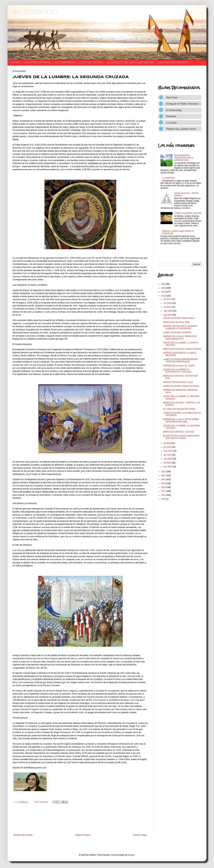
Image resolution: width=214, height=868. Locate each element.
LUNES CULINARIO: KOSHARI (177, 332)
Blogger (131, 855)
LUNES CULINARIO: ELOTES (188, 213)
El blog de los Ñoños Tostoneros (182, 104)
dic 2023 (168, 299)
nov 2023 (168, 303)
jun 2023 (168, 447)
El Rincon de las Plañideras (130, 62)
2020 (164, 479)
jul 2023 (167, 443)
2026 (164, 284)
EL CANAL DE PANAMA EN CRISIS (179, 409)
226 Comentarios (41, 802)
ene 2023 (168, 467)
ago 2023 (168, 315)
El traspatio (65, 62)
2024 (164, 292)
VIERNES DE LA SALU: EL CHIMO (179, 366)
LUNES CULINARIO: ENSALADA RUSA (181, 386)
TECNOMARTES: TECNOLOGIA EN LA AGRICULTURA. (184, 158)
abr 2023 (168, 455)
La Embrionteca (37, 62)
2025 (164, 288)
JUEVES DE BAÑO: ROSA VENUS (179, 318)
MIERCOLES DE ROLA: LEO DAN (179, 432)
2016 (164, 495)
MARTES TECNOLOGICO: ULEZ (178, 382)
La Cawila (171, 123)
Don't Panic (172, 97)
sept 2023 (168, 311)
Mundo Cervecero (173, 62)
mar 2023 (168, 459)
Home (15, 62)
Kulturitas (171, 116)
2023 (164, 296)
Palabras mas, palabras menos (181, 129)
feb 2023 (168, 463)
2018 (164, 487)
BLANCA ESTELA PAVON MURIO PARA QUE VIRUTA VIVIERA (181, 437)
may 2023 (168, 451)
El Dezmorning (174, 110)
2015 (164, 499)
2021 (164, 476)
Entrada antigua (140, 835)
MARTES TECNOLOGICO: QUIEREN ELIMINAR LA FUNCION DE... (180, 327)
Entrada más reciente (23, 835)
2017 (164, 491)
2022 (164, 472)
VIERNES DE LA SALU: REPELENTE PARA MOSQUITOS (180, 338)
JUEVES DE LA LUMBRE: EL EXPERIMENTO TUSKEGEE (177, 371)
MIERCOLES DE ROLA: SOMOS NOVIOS (182, 349)
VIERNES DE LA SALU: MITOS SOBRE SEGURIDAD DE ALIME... (181, 420)
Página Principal (83, 835)
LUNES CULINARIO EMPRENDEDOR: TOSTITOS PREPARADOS (181, 360)
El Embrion (35, 12)
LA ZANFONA (168, 178)
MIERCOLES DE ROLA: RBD (176, 322)
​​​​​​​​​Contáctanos (91, 62)
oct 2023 (168, 307)
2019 (164, 483)
